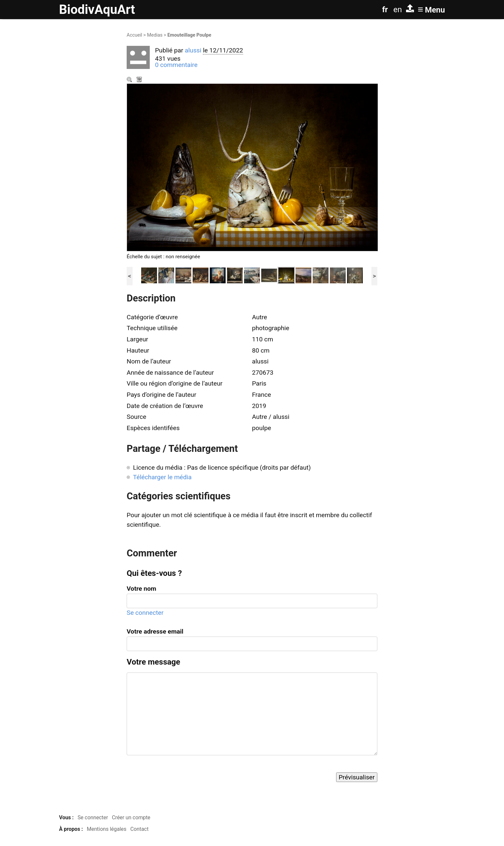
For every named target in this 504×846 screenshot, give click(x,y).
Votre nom (142, 589)
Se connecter (145, 613)
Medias (155, 35)
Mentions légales (107, 829)
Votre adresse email (155, 631)
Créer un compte (131, 817)
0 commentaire (176, 65)
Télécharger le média (140, 80)
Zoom (130, 80)
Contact (139, 829)
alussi (193, 50)
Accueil (134, 35)
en (398, 10)
